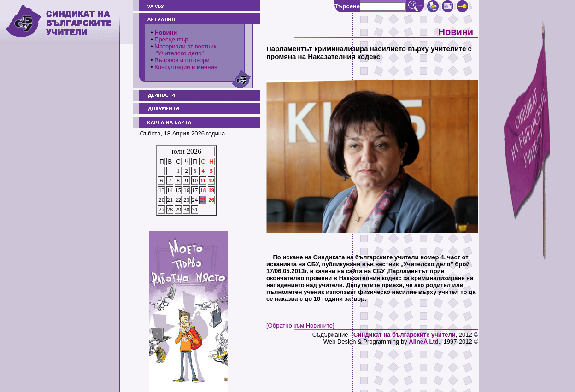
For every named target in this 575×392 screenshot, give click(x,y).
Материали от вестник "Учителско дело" (183, 50)
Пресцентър (171, 39)
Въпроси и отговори (182, 60)
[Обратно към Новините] (300, 325)
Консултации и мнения (186, 67)
